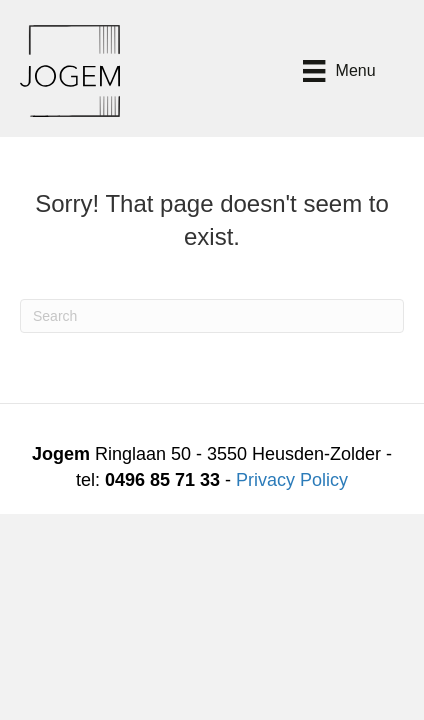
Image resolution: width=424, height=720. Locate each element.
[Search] (212, 316)
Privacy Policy (292, 480)
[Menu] (339, 71)
